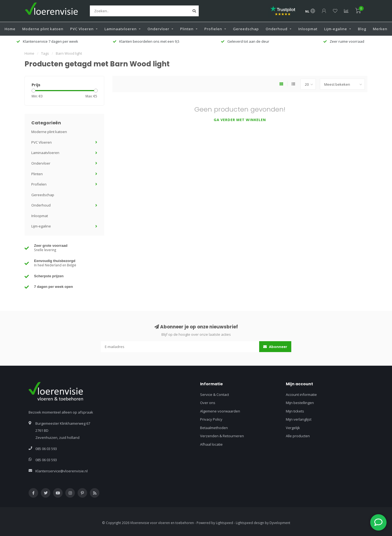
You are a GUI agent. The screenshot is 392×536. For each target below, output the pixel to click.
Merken (380, 29)
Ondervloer (158, 29)
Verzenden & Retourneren (222, 436)
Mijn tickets (295, 411)
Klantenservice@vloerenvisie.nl (62, 471)
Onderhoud (277, 29)
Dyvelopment (280, 523)
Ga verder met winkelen (240, 120)
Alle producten (298, 436)
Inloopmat (308, 29)
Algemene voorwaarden (220, 411)
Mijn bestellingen (300, 403)
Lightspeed (224, 523)
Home (10, 29)
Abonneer (275, 347)
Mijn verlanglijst (299, 419)
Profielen (213, 29)
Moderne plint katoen (43, 29)
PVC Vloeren (82, 29)
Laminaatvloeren (121, 29)
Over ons (208, 403)
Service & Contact (215, 395)
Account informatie (301, 395)
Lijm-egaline (336, 29)
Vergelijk (293, 428)
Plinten (187, 29)
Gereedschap (246, 29)
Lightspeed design (250, 523)
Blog (362, 29)
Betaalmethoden (214, 428)
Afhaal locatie (211, 444)
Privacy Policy (211, 419)
